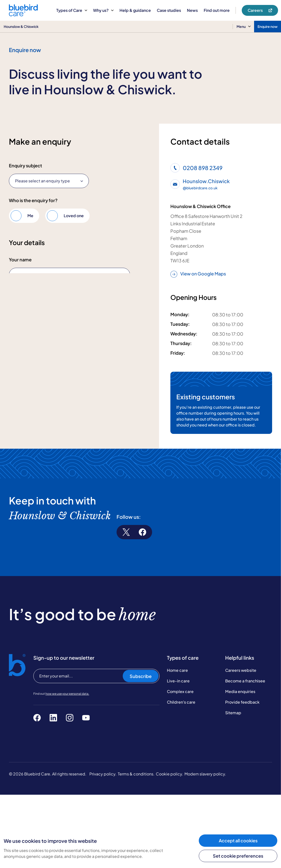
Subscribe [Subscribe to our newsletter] (141, 749)
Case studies (169, 10)
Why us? (103, 10)
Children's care (181, 775)
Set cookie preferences (238, 856)
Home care (177, 743)
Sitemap (233, 786)
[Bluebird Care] (23, 14)
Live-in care (178, 754)
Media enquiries (240, 765)
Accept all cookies (238, 840)
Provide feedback (242, 775)
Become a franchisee (245, 754)
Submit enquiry (31, 488)
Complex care (180, 765)
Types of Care (72, 10)
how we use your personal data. (67, 767)
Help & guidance (135, 10)
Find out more (217, 10)
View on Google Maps (198, 274)
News (192, 10)
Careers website (241, 743)
